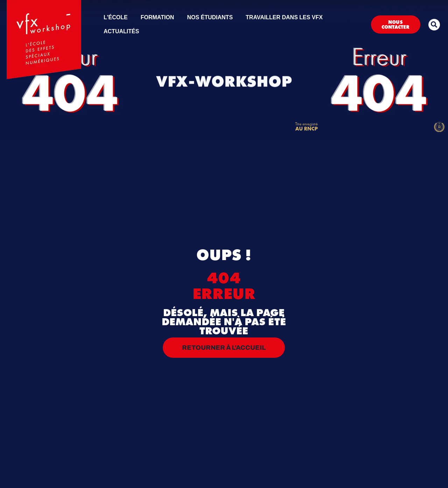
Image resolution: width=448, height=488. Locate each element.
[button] (434, 25)
